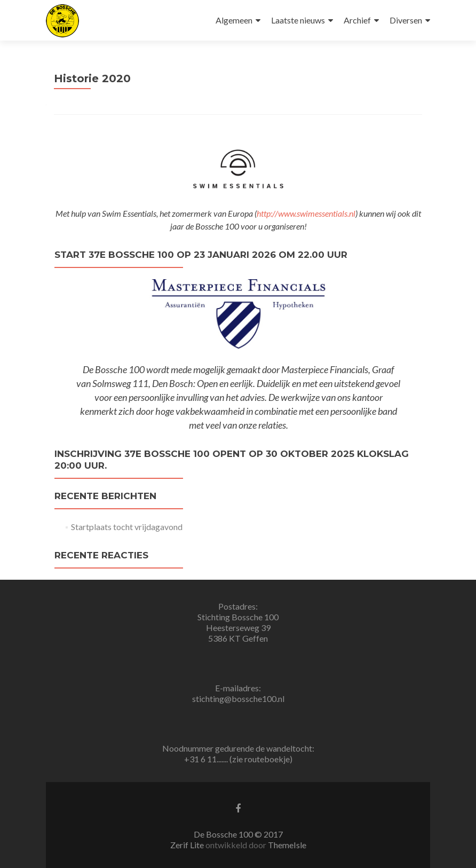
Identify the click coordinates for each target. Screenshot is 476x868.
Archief (357, 20)
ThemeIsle (287, 845)
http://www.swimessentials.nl (306, 213)
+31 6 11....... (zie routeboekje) (238, 759)
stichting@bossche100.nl (238, 699)
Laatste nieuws (298, 20)
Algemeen (234, 20)
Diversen (406, 20)
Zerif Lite (188, 845)
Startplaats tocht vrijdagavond (127, 527)
